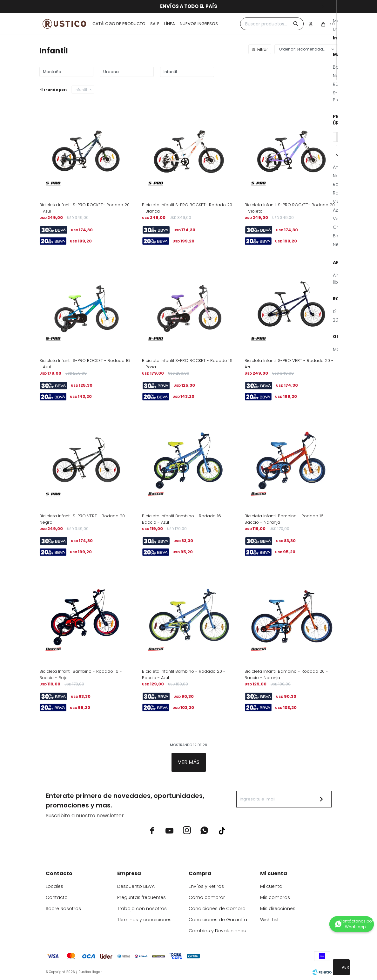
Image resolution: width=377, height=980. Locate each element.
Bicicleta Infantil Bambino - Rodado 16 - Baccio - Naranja (286, 519)
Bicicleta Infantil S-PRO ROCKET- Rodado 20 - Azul (84, 208)
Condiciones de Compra (217, 909)
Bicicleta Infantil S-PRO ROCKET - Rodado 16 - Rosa (187, 364)
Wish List (269, 920)
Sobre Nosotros (63, 909)
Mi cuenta (271, 886)
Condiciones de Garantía (218, 920)
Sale (155, 24)
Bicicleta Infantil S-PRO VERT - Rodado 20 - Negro (84, 519)
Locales (54, 886)
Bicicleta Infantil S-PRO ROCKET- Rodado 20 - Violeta (290, 208)
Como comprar (207, 897)
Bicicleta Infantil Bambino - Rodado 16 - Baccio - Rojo (81, 674)
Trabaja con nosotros (142, 909)
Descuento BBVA (136, 886)
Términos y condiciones (144, 920)
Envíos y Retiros (206, 886)
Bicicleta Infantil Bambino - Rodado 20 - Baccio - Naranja (286, 674)
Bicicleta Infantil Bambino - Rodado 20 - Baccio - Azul (184, 674)
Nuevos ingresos (199, 24)
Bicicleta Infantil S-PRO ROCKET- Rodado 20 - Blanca (187, 208)
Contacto (57, 897)
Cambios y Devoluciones (217, 931)
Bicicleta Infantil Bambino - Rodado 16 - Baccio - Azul (183, 519)
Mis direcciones (278, 909)
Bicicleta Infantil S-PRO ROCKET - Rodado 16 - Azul (85, 364)
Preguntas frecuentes (141, 897)
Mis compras (275, 897)
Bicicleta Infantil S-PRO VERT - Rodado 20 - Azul (289, 364)
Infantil (81, 90)
